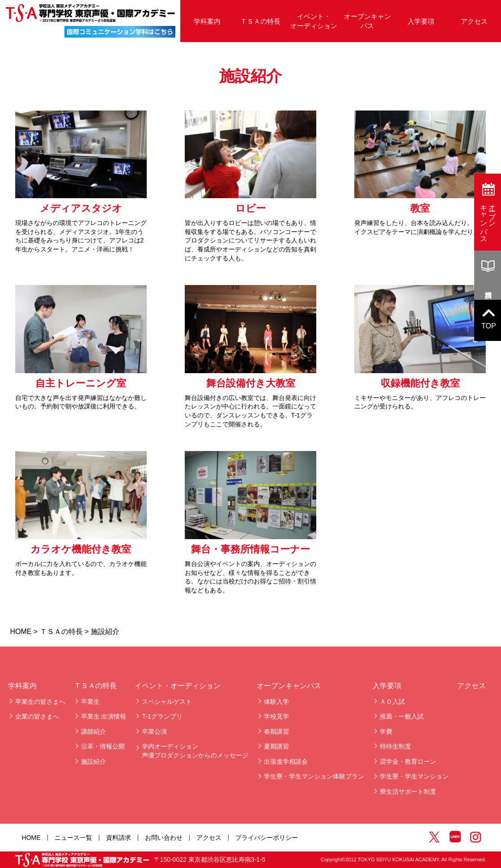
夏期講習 (276, 746)
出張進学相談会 (286, 762)
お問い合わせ (164, 838)
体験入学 (276, 702)
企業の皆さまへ (37, 716)
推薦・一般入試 (402, 716)
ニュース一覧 (73, 838)
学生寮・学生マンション (414, 776)
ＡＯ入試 (392, 702)
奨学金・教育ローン (408, 762)
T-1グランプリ (162, 716)
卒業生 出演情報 (104, 716)
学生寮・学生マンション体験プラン (314, 776)
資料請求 (119, 838)
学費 (386, 732)
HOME (21, 632)
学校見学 (276, 716)
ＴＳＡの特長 (260, 21)
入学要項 (421, 21)
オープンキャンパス (367, 21)
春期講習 (276, 732)
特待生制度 (395, 746)
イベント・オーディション (314, 21)
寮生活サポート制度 (408, 791)
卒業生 (90, 702)
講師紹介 (93, 732)
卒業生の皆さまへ (40, 702)
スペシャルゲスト (167, 702)
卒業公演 (154, 732)
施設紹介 (93, 762)
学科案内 (207, 21)
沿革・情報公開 (103, 746)
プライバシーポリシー (267, 838)
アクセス (474, 21)
